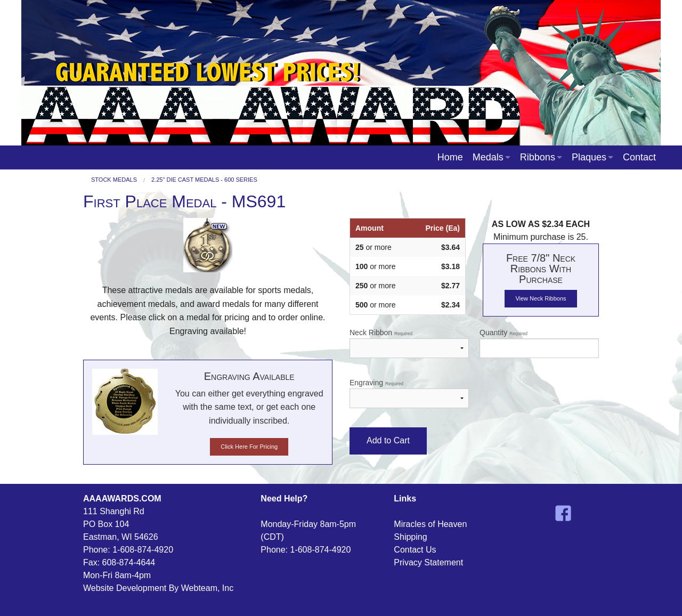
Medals (488, 157)
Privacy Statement (428, 562)
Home (450, 157)
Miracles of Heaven (430, 524)
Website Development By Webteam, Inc (158, 588)
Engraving (409, 393)
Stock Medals (114, 180)
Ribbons (538, 157)
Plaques (589, 157)
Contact (639, 157)
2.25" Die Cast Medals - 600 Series (204, 180)
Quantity (539, 343)
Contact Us (415, 550)
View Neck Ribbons (541, 298)
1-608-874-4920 (143, 550)
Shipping (410, 537)
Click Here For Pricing (249, 447)
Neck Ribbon (409, 343)
